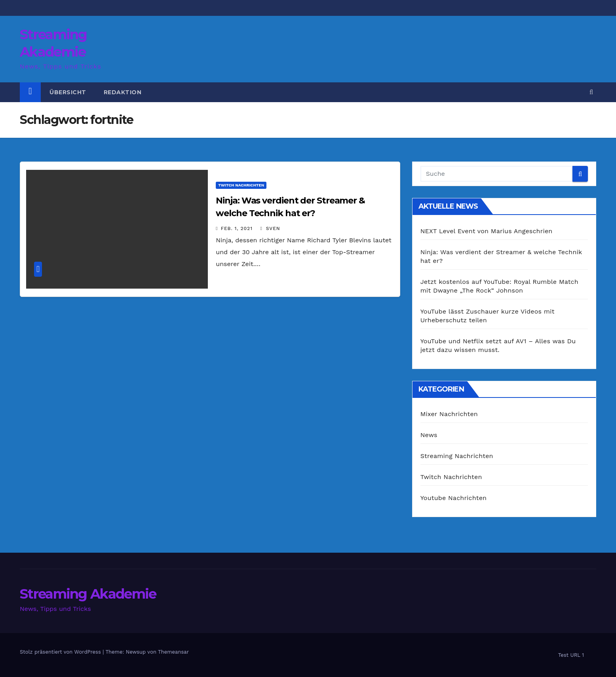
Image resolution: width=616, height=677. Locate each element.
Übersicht (68, 92)
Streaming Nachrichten (457, 456)
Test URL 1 (571, 655)
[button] (591, 92)
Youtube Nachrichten (454, 498)
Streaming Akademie (88, 594)
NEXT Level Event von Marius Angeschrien (487, 231)
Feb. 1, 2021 (237, 228)
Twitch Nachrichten (241, 185)
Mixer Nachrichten (449, 414)
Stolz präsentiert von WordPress (61, 652)
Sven (270, 228)
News (429, 435)
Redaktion (123, 92)
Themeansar (173, 652)
